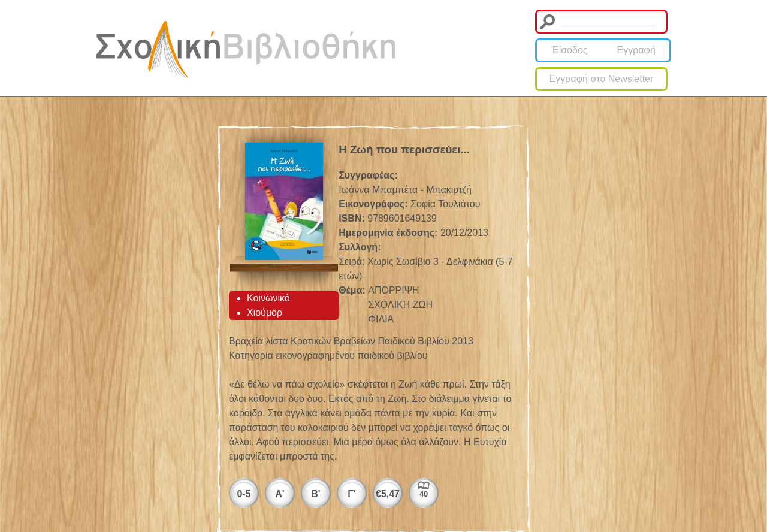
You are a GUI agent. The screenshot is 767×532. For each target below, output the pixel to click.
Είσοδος (570, 50)
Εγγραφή (636, 50)
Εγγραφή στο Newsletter (602, 79)
